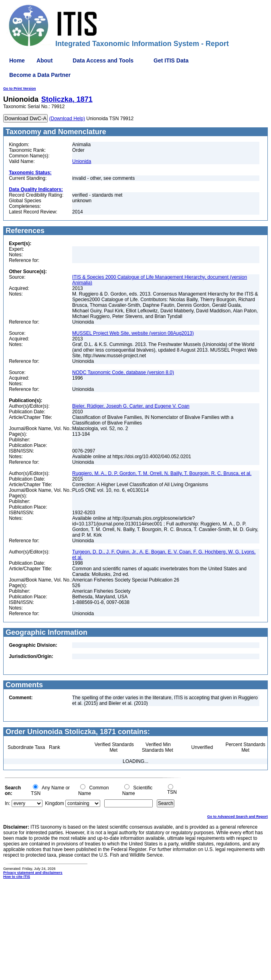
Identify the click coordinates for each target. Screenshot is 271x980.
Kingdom (54, 803)
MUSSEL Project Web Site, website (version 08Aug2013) (133, 333)
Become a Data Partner (40, 75)
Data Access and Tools (103, 60)
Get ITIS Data (171, 60)
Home (17, 60)
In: (7, 803)
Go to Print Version (20, 89)
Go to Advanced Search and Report (238, 817)
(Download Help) (67, 119)
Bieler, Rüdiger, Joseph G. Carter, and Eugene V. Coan (131, 406)
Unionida (82, 161)
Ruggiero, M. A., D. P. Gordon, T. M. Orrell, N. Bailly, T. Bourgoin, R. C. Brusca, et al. (162, 473)
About (44, 60)
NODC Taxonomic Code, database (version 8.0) (123, 372)
